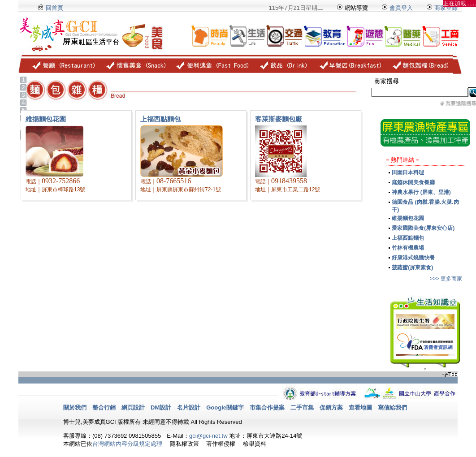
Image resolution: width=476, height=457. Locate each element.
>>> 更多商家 (446, 279)
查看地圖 (360, 407)
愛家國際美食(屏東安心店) (423, 228)
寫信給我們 (392, 407)
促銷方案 (331, 407)
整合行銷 (104, 407)
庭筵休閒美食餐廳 (413, 182)
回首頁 (54, 8)
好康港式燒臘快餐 (413, 258)
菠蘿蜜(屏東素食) (412, 267)
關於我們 (75, 407)
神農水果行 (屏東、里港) (421, 192)
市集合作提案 (267, 407)
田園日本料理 (408, 172)
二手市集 (302, 407)
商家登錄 (446, 8)
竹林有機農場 (408, 248)
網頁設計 (133, 407)
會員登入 (397, 8)
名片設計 (189, 407)
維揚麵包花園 (408, 218)
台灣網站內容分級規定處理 (127, 444)
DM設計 (161, 407)
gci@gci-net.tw (208, 436)
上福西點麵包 (408, 238)
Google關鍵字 (225, 407)
